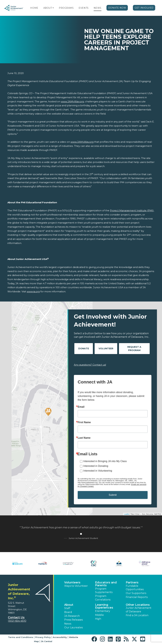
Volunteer (106, 348)
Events (84, 8)
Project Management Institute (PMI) (132, 210)
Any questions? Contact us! (90, 365)
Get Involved (144, 8)
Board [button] (68, 612)
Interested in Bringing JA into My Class (105, 461)
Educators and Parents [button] (106, 584)
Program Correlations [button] (103, 598)
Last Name (84, 438)
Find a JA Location (137, 615)
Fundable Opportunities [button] (135, 588)
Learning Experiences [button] (104, 606)
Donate (84, 348)
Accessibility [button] (60, 637)
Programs (66, 8)
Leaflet (126, 514)
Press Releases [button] (73, 620)
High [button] (98, 619)
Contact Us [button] (16, 617)
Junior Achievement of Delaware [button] (139, 610)
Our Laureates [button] (73, 627)
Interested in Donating (96, 466)
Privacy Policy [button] (43, 637)
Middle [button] (99, 615)
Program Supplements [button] (104, 590)
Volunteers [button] (72, 582)
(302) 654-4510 (17, 621)
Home (34, 8)
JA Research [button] (72, 616)
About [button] (69, 605)
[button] (53, 8)
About (48, 8)
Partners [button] (132, 582)
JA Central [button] (47, 641)
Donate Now (117, 8)
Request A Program (134, 349)
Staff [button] (67, 608)
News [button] (68, 624)
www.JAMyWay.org (72, 101)
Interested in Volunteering (98, 471)
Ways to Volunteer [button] (76, 586)
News (98, 8)
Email (81, 407)
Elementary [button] (103, 611)
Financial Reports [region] (137, 597)
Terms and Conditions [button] (21, 637)
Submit (113, 495)
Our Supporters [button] (136, 593)
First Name (84, 422)
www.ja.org (33, 291)
